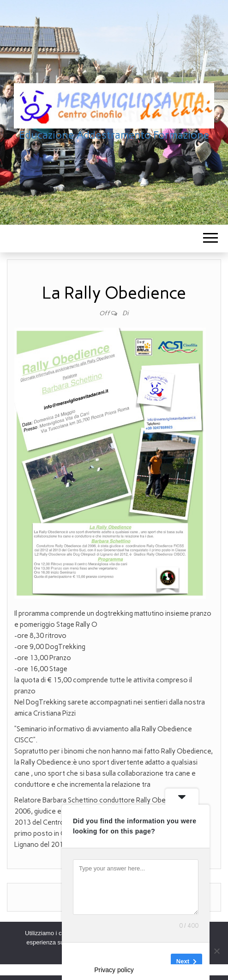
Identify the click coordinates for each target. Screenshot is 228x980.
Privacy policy (114, 970)
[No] (216, 951)
